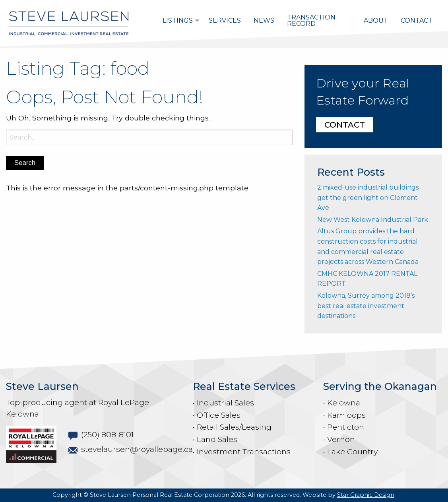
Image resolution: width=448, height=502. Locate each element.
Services (225, 20)
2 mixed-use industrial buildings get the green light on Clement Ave (368, 198)
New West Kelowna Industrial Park (373, 220)
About (376, 20)
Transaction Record (311, 20)
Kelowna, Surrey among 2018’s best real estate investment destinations (366, 306)
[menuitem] (179, 21)
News (264, 20)
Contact (417, 20)
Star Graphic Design (366, 495)
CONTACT (345, 125)
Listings (178, 20)
